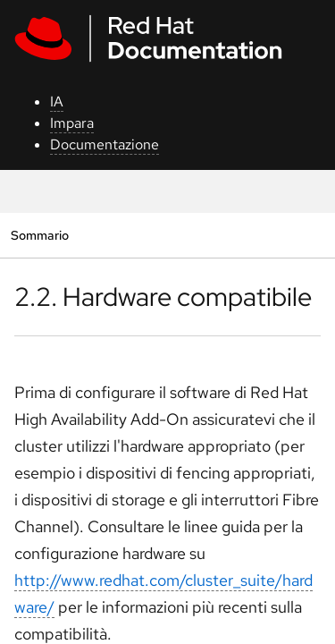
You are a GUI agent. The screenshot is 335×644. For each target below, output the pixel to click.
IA (57, 102)
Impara (72, 123)
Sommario (39, 235)
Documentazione (105, 144)
